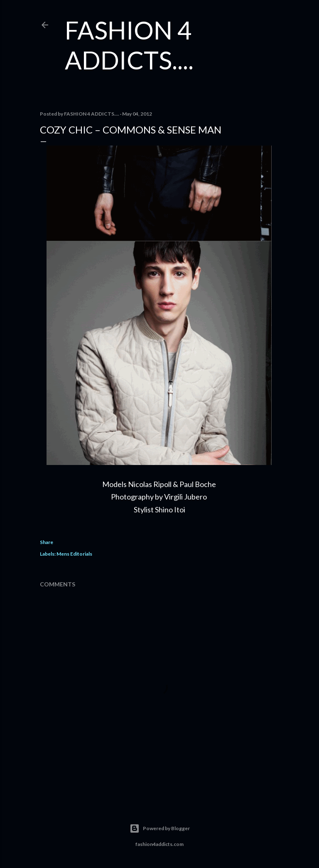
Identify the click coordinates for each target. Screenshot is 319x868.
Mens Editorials (74, 554)
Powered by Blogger (160, 828)
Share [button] (47, 542)
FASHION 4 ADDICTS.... (129, 45)
